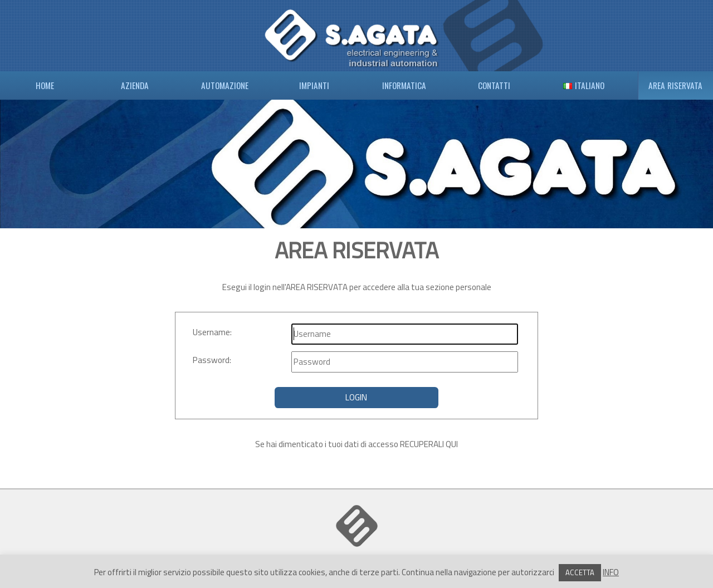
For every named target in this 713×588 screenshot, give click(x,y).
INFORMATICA (404, 85)
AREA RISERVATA (675, 85)
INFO (611, 572)
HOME (45, 85)
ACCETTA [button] (580, 572)
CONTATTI (494, 85)
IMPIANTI (314, 85)
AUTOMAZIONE (225, 85)
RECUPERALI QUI (429, 444)
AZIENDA (135, 85)
